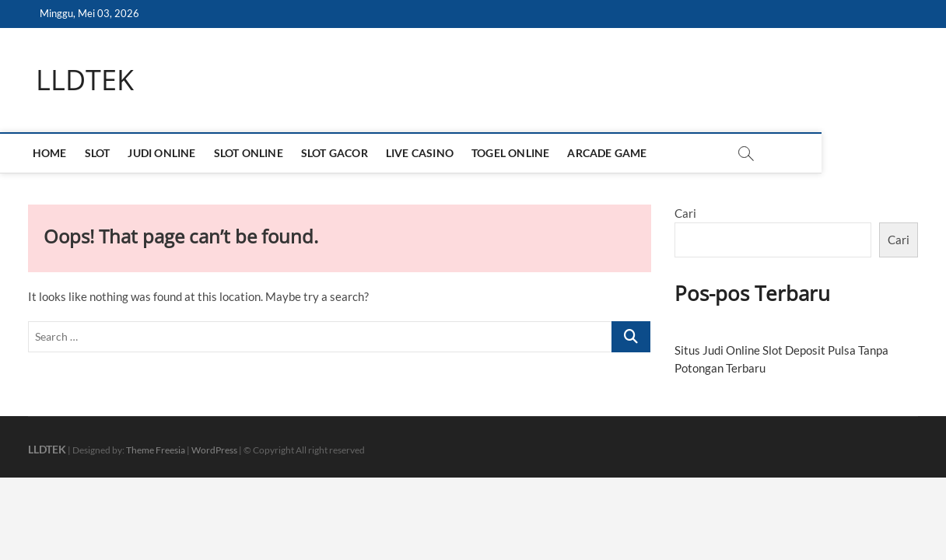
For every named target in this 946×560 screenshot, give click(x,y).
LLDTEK (85, 80)
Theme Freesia (156, 450)
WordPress (214, 450)
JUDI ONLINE (165, 153)
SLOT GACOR (338, 153)
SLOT (101, 153)
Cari (685, 213)
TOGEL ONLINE (514, 153)
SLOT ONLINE (252, 153)
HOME (53, 153)
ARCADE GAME (611, 153)
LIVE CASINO (424, 153)
